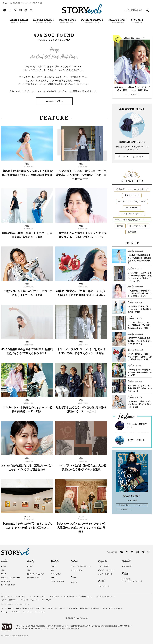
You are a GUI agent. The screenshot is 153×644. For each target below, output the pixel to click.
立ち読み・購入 (124, 505)
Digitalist (126, 561)
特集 (3, 570)
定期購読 (124, 509)
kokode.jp (4, 612)
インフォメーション (37, 596)
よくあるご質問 (20, 596)
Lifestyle (55, 561)
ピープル (54, 578)
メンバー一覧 (126, 566)
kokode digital (40, 612)
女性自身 (63, 608)
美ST (38, 608)
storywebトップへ (54, 101)
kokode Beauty (15, 612)
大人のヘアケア (132, 195)
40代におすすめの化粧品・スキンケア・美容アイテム (133, 220)
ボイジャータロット (136, 440)
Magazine (103, 561)
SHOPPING (5, 581)
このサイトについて (8, 600)
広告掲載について (85, 596)
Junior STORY (132, 208)
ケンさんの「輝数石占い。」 (81, 566)
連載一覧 (74, 582)
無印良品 (132, 232)
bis (44, 608)
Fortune (74, 561)
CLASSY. (9, 608)
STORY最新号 (103, 566)
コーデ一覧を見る (131, 94)
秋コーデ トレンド (138, 226)
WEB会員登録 (69, 596)
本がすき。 (120, 608)
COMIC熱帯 (84, 608)
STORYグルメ (56, 574)
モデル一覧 (5, 596)
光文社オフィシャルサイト (106, 596)
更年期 (120, 226)
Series (73, 577)
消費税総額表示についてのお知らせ (77, 618)
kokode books (28, 612)
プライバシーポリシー (28, 600)
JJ (2, 608)
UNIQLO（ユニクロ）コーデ (132, 201)
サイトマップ (46, 600)
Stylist (125, 573)
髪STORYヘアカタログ (36, 574)
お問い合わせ (54, 596)
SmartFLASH (73, 608)
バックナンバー (140, 505)
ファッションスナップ (132, 214)
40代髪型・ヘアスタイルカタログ (132, 189)
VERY (17, 608)
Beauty (31, 561)
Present (101, 581)
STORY (25, 608)
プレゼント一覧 (104, 586)
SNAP (3, 574)
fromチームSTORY (8, 585)
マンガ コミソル (108, 608)
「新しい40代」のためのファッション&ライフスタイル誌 (22, 3)
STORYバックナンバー (107, 570)
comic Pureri (95, 608)
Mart (32, 608)
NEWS (4, 566)
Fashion (5, 561)
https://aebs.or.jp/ (73, 628)
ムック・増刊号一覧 (105, 574)
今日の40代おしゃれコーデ (11, 578)
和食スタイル (52, 608)
